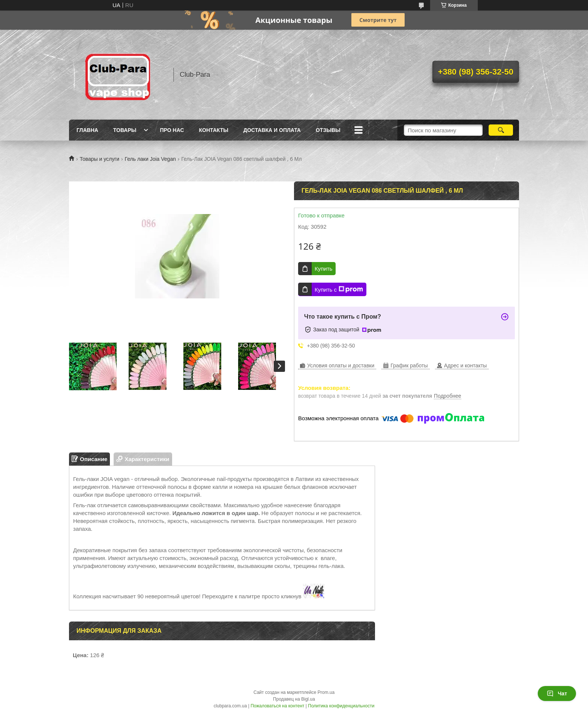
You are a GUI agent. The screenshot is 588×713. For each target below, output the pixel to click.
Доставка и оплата (272, 130)
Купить (323, 269)
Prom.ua (326, 692)
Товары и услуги (99, 159)
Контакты (214, 130)
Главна (87, 130)
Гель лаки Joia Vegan (150, 159)
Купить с (339, 289)
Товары (125, 130)
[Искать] (501, 130)
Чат (557, 694)
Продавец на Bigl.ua (294, 699)
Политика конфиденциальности (341, 706)
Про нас (172, 130)
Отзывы (328, 130)
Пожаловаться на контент (277, 706)
